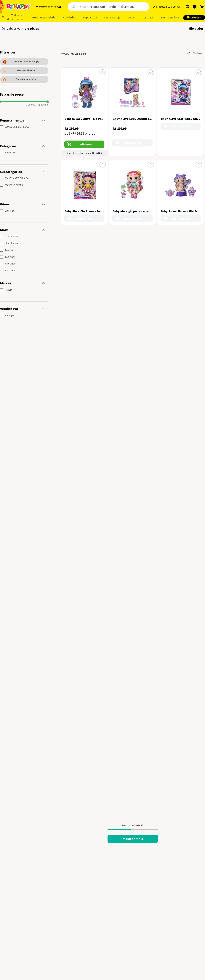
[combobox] (108, 7)
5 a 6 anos (10, 264)
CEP (59, 7)
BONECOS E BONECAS (17, 127)
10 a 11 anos (11, 236)
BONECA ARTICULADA (17, 178)
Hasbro (9, 290)
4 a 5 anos (10, 257)
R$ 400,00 (42, 105)
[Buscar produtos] (73, 7)
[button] (59, 7)
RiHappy (9, 315)
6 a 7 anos (10, 270)
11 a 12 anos (11, 243)
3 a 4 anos (10, 250)
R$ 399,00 (30, 105)
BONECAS (10, 152)
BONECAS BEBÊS (14, 185)
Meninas (9, 211)
